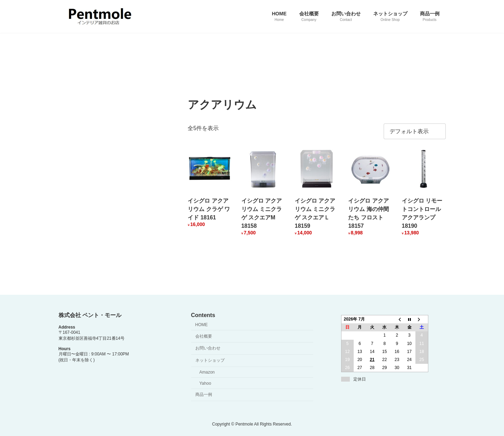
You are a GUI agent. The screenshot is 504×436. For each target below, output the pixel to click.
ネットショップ (210, 360)
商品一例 (204, 394)
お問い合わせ (208, 348)
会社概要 (204, 336)
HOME (202, 325)
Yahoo (205, 383)
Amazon (207, 372)
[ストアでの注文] (415, 131)
